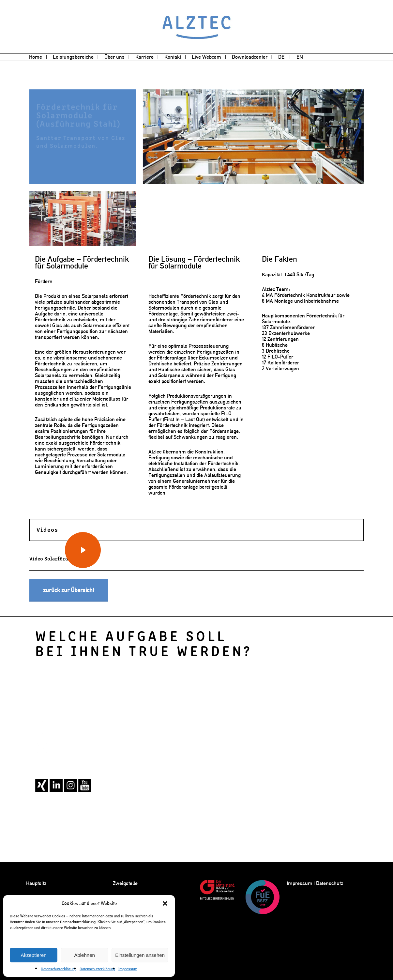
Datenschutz (330, 883)
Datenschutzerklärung (59, 969)
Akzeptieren (33, 955)
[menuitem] (284, 57)
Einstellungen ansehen (140, 955)
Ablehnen (84, 955)
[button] (165, 903)
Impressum (128, 969)
